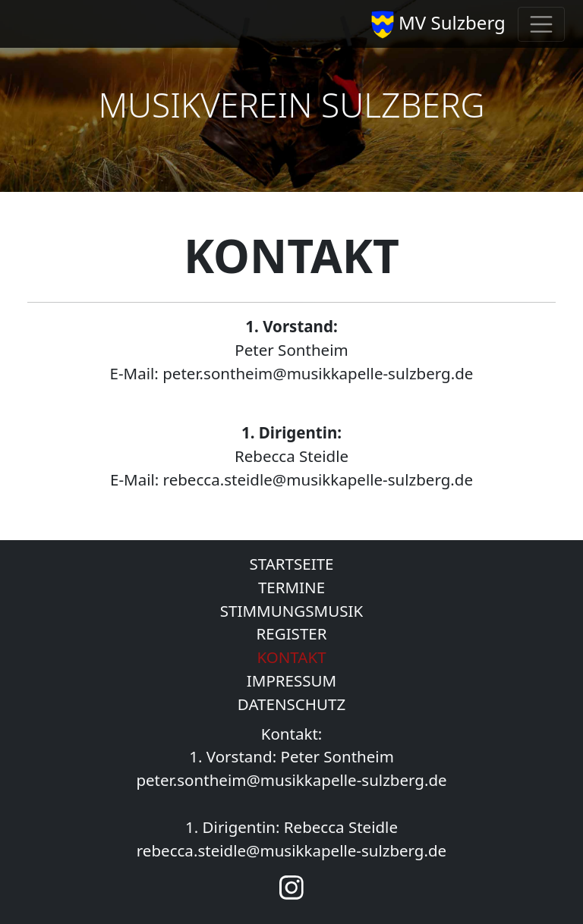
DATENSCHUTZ (291, 704)
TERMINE (291, 587)
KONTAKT (291, 657)
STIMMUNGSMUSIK (291, 611)
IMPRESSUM (291, 680)
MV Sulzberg (438, 24)
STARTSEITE (291, 564)
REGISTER (292, 633)
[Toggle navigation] (541, 24)
